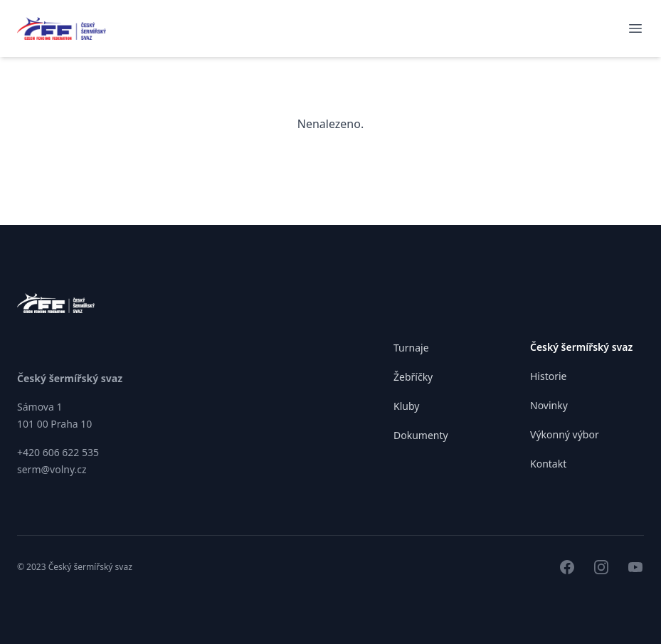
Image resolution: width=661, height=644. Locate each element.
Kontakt (548, 464)
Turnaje (411, 348)
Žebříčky (413, 377)
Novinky (549, 405)
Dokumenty (421, 435)
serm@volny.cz (52, 469)
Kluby (406, 406)
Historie (549, 376)
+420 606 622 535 (58, 452)
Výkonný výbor (565, 434)
